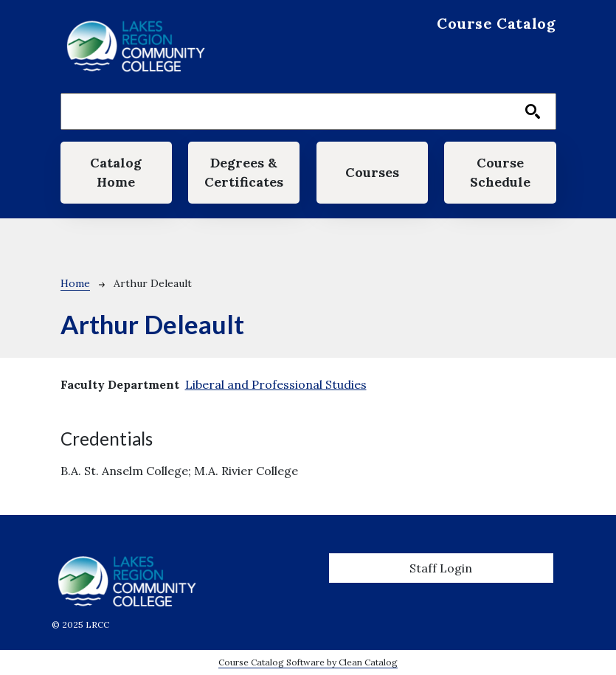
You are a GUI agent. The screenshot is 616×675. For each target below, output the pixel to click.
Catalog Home (116, 172)
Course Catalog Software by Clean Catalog (308, 662)
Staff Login (441, 568)
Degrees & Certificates (244, 172)
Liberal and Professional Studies (276, 384)
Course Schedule (500, 172)
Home (75, 283)
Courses (372, 172)
